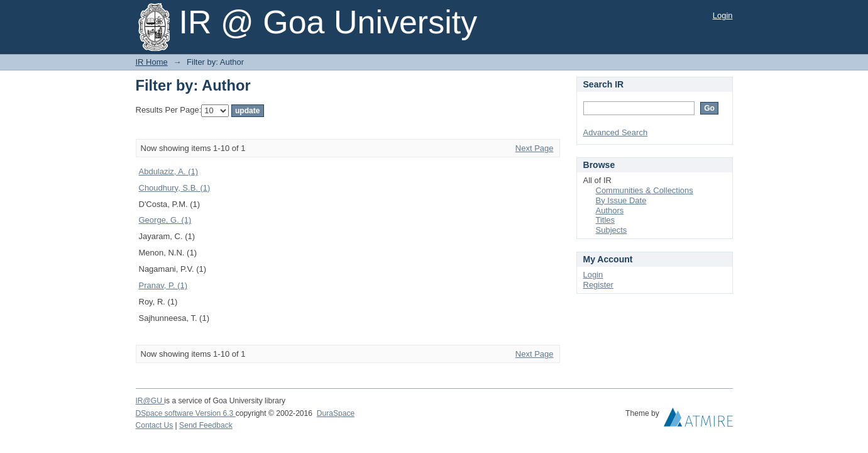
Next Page (535, 148)
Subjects (612, 230)
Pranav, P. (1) (163, 285)
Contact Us (155, 425)
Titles (606, 220)
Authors (610, 210)
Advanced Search (616, 132)
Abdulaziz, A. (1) (169, 171)
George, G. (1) (165, 220)
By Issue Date (621, 200)
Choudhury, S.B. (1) (175, 188)
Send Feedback (206, 425)
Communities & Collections (645, 190)
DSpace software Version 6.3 (186, 413)
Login (723, 15)
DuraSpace (336, 413)
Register (598, 285)
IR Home (152, 62)
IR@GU (150, 401)
